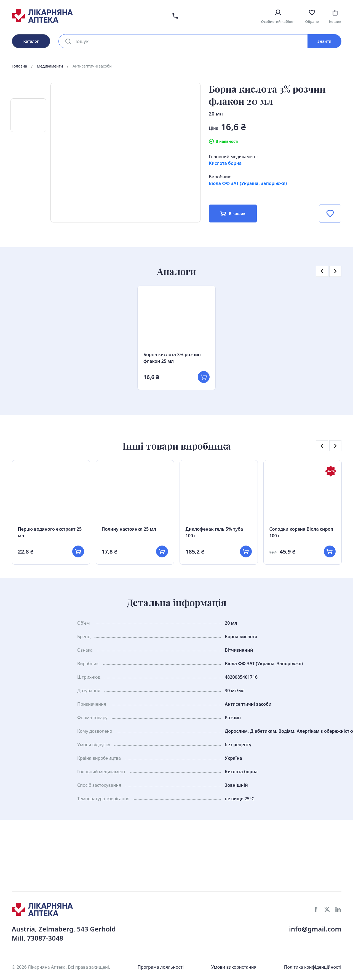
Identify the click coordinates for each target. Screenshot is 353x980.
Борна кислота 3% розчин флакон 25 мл (172, 358)
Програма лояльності (161, 967)
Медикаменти (50, 66)
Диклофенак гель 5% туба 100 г (214, 532)
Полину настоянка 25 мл (129, 529)
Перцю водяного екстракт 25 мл (50, 532)
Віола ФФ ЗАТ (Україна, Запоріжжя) (248, 183)
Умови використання (234, 967)
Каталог (31, 41)
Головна (20, 66)
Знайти (324, 41)
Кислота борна (225, 163)
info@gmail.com (315, 929)
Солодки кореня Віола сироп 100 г (301, 532)
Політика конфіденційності (313, 967)
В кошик (233, 214)
